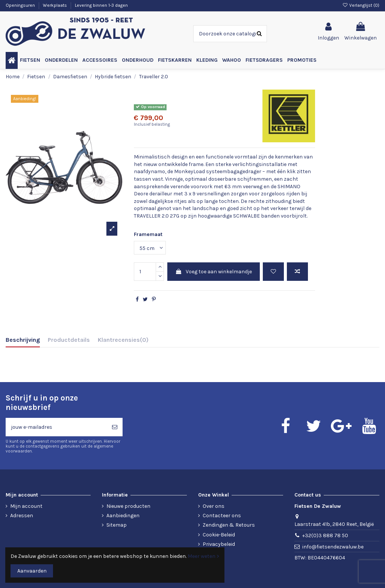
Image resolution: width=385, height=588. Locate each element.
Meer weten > (203, 556)
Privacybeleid (219, 544)
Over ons (214, 506)
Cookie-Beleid (219, 535)
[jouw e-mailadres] (56, 427)
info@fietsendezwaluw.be (333, 547)
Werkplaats (55, 5)
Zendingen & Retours (229, 525)
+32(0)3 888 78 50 (325, 535)
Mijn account (26, 506)
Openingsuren (21, 5)
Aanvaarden (32, 571)
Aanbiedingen (123, 516)
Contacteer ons (222, 516)
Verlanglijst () (361, 5)
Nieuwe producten (128, 506)
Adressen (22, 516)
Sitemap (117, 525)
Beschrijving (23, 340)
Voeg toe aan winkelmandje (214, 272)
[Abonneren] (115, 427)
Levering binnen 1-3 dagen (101, 5)
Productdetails (69, 340)
